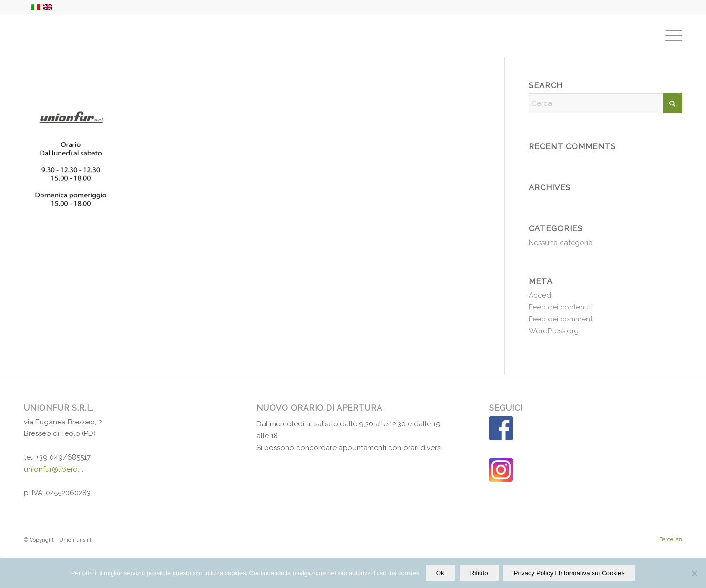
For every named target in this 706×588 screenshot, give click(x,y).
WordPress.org (554, 331)
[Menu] (671, 36)
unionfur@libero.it (53, 469)
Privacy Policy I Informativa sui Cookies (569, 573)
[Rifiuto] (694, 573)
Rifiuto (479, 573)
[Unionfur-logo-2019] (71, 36)
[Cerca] (605, 103)
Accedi (541, 295)
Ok (440, 573)
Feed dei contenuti (561, 307)
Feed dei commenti (561, 319)
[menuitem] (671, 36)
